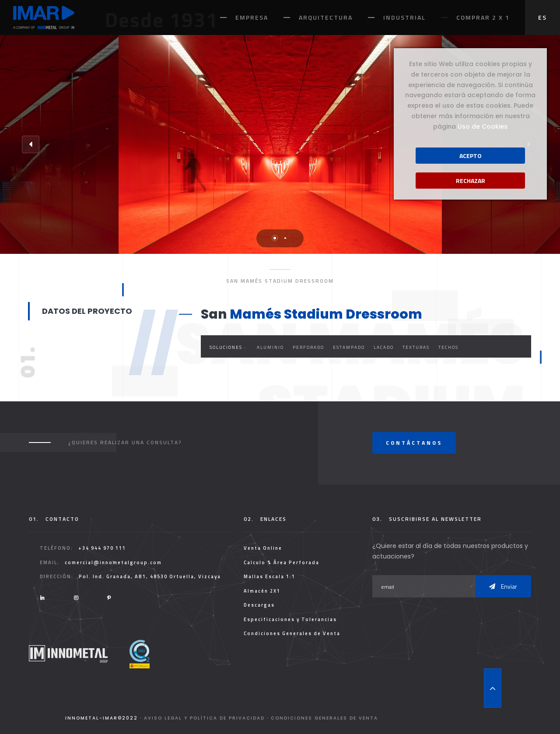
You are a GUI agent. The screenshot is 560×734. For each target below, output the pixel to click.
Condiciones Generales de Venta (292, 633)
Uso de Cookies (483, 126)
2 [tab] (285, 238)
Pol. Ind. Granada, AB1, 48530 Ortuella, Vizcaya (150, 576)
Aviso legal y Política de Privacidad (204, 718)
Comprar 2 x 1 (483, 17)
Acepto (471, 156)
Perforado (308, 347)
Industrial (404, 17)
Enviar (503, 586)
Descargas (259, 605)
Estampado (349, 347)
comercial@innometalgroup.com (113, 562)
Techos (448, 347)
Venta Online (263, 548)
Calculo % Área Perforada (282, 562)
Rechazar (471, 181)
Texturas (416, 347)
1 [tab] (275, 238)
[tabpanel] (280, 144)
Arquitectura (326, 17)
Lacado (384, 347)
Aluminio (270, 347)
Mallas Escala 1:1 (269, 576)
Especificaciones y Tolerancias (290, 619)
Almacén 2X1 (262, 591)
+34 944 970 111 (102, 548)
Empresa (252, 17)
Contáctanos (414, 443)
